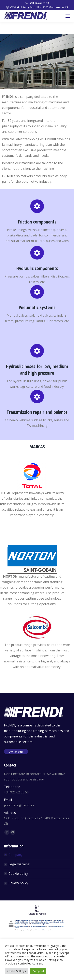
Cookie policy (18, 874)
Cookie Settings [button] (17, 971)
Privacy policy (18, 883)
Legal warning (19, 864)
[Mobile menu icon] (68, 16)
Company (15, 855)
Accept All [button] (38, 971)
